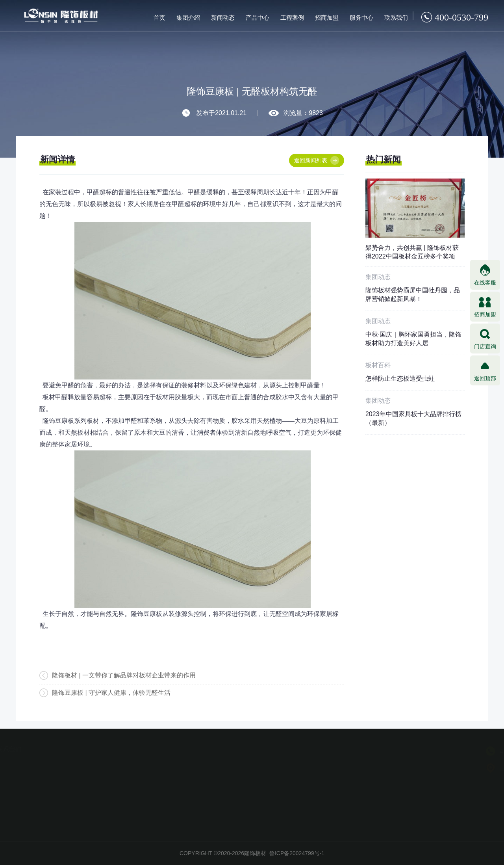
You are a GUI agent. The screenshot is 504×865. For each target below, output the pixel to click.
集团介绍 (188, 18)
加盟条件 (53, 775)
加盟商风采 (53, 809)
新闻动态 (223, 18)
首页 (159, 18)
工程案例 (292, 18)
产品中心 (258, 18)
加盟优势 (53, 763)
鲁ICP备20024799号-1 (297, 853)
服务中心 (361, 18)
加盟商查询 (96, 786)
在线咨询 (96, 798)
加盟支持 (53, 798)
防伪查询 (96, 775)
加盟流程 (53, 786)
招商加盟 (327, 18)
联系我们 (396, 18)
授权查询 (96, 763)
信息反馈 (96, 809)
